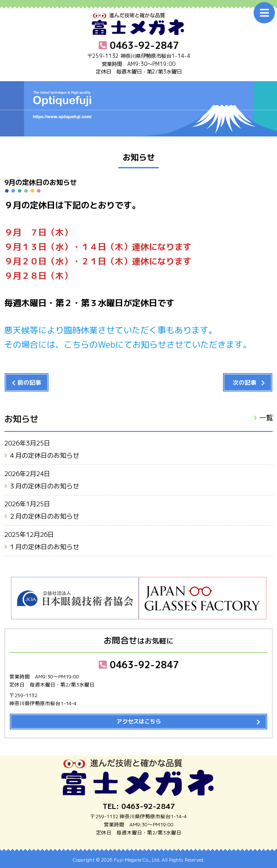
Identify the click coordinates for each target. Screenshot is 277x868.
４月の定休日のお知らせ (44, 455)
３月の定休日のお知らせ (44, 486)
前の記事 (29, 382)
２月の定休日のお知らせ (44, 516)
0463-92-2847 (139, 665)
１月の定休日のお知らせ (44, 547)
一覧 (266, 418)
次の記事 (245, 382)
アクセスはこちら (139, 721)
